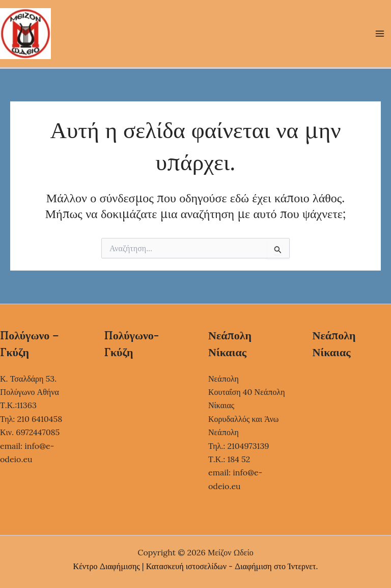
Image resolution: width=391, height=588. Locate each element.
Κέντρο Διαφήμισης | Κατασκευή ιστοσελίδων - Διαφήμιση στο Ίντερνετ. (196, 566)
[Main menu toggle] (380, 34)
